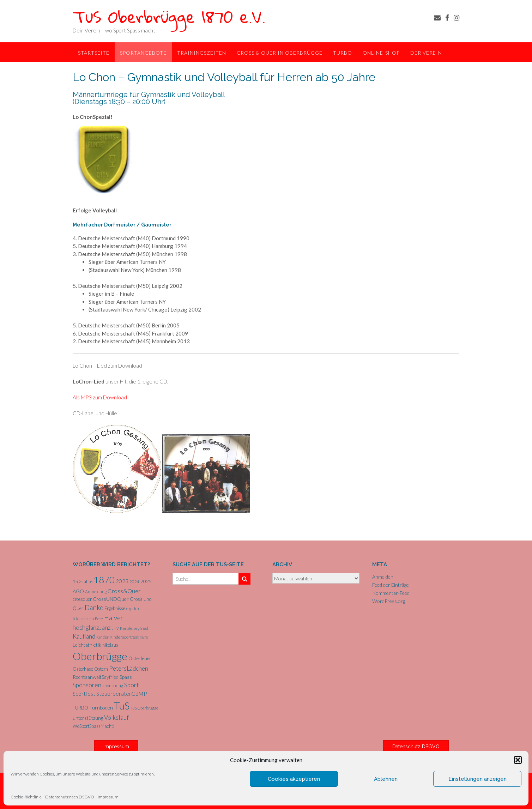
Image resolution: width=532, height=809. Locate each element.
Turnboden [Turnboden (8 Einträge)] (101, 708)
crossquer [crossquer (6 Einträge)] (82, 599)
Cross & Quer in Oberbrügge (280, 53)
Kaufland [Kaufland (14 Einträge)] (84, 636)
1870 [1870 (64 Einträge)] (104, 580)
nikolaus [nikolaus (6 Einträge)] (110, 645)
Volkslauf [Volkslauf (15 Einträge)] (116, 717)
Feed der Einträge (391, 585)
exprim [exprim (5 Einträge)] (133, 608)
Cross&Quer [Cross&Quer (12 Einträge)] (124, 591)
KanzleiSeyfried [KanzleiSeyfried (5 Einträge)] (134, 628)
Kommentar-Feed (391, 593)
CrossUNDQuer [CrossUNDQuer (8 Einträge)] (111, 599)
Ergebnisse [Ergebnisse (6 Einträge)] (115, 608)
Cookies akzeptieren (294, 779)
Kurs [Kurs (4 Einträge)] (144, 637)
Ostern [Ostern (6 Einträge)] (101, 669)
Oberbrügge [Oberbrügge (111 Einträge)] (100, 656)
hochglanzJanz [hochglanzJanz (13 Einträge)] (92, 627)
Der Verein (426, 53)
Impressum (108, 797)
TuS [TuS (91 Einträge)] (122, 706)
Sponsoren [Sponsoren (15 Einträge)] (87, 685)
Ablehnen (386, 779)
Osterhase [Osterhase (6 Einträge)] (83, 669)
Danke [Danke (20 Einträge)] (94, 607)
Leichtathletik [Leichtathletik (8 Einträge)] (87, 645)
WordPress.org (389, 601)
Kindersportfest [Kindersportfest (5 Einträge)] (124, 637)
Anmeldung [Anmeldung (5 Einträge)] (96, 591)
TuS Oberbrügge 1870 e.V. (169, 16)
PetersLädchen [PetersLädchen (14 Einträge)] (129, 668)
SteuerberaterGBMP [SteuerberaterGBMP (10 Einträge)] (122, 694)
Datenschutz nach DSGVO (70, 797)
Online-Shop (381, 53)
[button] (518, 760)
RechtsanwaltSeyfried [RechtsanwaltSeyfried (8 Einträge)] (96, 677)
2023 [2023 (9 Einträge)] (122, 581)
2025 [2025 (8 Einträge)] (146, 581)
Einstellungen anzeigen (477, 779)
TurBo (343, 53)
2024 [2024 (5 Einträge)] (134, 582)
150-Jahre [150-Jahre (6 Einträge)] (83, 581)
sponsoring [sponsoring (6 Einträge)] (113, 686)
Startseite (94, 53)
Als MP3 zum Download (100, 397)
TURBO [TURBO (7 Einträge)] (80, 708)
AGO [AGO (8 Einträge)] (78, 591)
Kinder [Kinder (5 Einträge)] (102, 637)
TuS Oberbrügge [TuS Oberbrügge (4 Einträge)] (144, 708)
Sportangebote (143, 53)
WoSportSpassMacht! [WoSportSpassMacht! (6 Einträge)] (94, 726)
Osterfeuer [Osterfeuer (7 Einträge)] (140, 658)
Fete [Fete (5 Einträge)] (99, 619)
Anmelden (383, 577)
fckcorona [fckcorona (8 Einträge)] (83, 618)
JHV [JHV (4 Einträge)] (115, 628)
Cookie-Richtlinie (26, 797)
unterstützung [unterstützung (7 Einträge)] (88, 718)
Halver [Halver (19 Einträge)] (114, 618)
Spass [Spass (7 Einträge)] (126, 677)
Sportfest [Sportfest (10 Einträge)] (84, 694)
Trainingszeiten (202, 53)
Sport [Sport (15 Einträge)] (131, 685)
